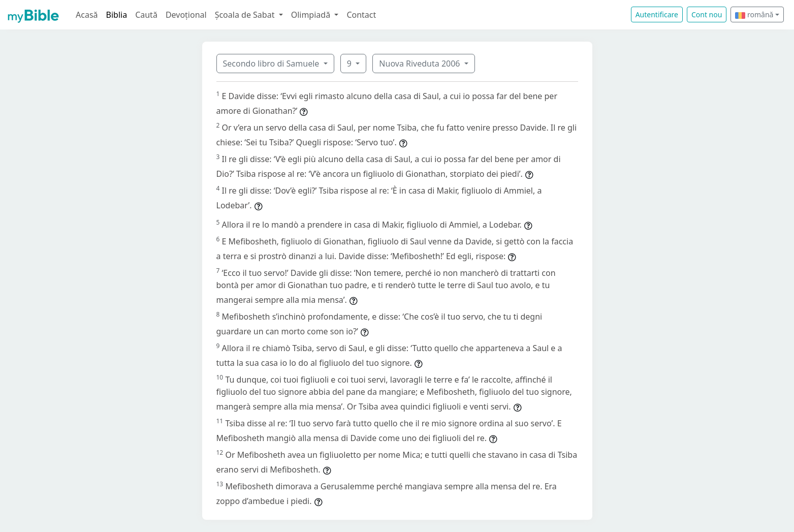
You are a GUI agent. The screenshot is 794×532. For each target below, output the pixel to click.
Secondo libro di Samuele (272, 64)
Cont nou (707, 14)
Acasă (87, 15)
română (754, 14)
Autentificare (657, 14)
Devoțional (186, 15)
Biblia (117, 15)
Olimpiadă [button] (312, 15)
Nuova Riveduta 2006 (420, 64)
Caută (146, 15)
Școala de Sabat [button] (246, 15)
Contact (361, 15)
